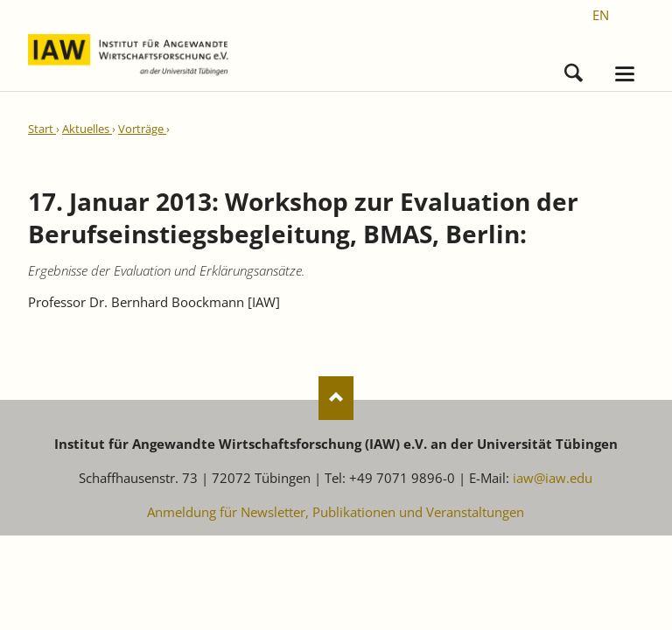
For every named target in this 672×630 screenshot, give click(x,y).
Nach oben (336, 398)
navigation (625, 74)
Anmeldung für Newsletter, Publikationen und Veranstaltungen (336, 512)
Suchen (574, 69)
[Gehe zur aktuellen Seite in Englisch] (601, 15)
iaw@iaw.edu (553, 478)
